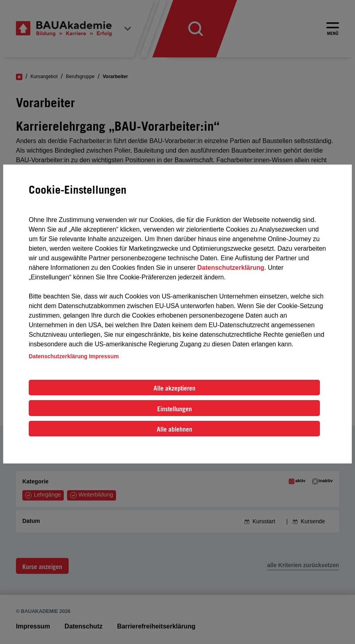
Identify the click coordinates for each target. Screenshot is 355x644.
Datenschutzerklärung (231, 268)
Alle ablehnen (175, 429)
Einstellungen (175, 409)
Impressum (104, 356)
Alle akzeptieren (175, 388)
